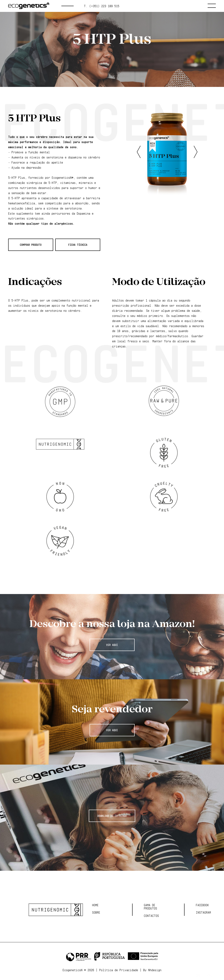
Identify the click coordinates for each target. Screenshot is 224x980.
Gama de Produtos (150, 907)
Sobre (96, 913)
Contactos (151, 916)
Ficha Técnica (78, 245)
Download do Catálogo (112, 816)
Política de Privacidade (119, 970)
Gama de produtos (59, 63)
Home (95, 905)
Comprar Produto (31, 245)
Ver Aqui (112, 645)
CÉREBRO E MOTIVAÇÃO (117, 63)
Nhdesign (155, 970)
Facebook (202, 905)
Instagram (203, 913)
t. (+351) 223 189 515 (102, 6)
